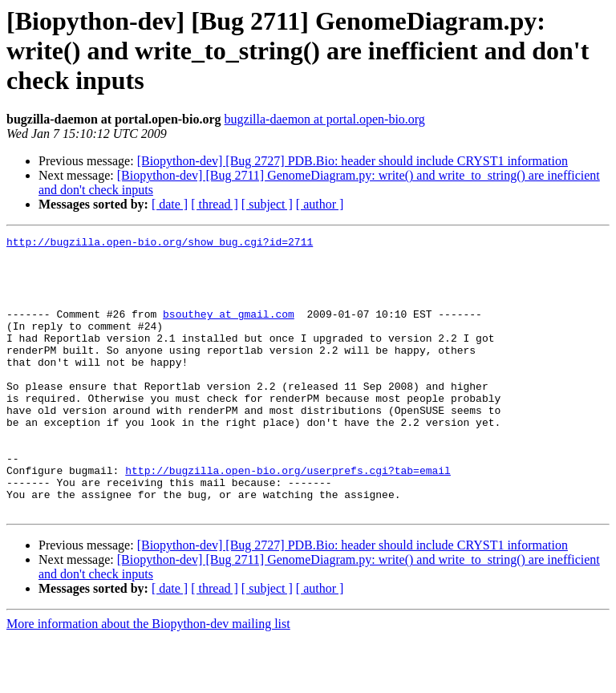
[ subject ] (267, 204)
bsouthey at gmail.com (229, 330)
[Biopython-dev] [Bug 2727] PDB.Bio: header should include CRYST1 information (353, 161)
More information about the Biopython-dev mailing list (148, 679)
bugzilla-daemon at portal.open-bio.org (325, 119)
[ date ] (170, 204)
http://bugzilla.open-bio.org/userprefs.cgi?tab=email (288, 518)
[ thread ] (215, 204)
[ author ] (320, 204)
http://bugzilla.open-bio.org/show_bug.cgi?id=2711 (160, 244)
